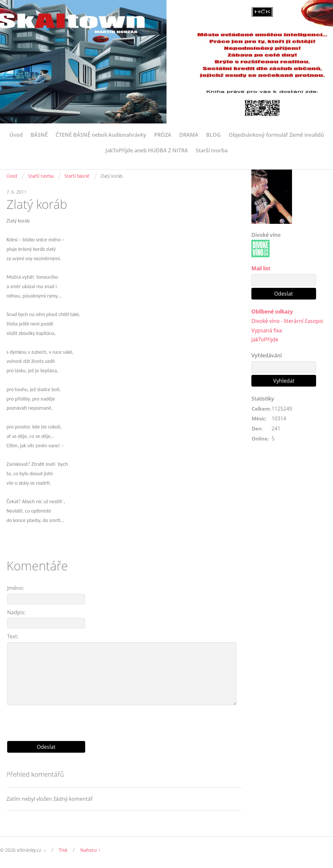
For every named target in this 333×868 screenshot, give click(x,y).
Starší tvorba (212, 150)
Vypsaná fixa (267, 330)
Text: (13, 636)
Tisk (63, 850)
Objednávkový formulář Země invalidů (276, 135)
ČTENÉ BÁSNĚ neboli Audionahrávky (101, 135)
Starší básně (77, 176)
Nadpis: (16, 612)
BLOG (213, 135)
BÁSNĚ (39, 135)
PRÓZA (163, 135)
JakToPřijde (265, 340)
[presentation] (124, 721)
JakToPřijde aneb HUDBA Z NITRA (147, 150)
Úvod (16, 135)
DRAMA (189, 135)
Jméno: (16, 588)
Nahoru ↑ (90, 850)
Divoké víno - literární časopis (287, 321)
